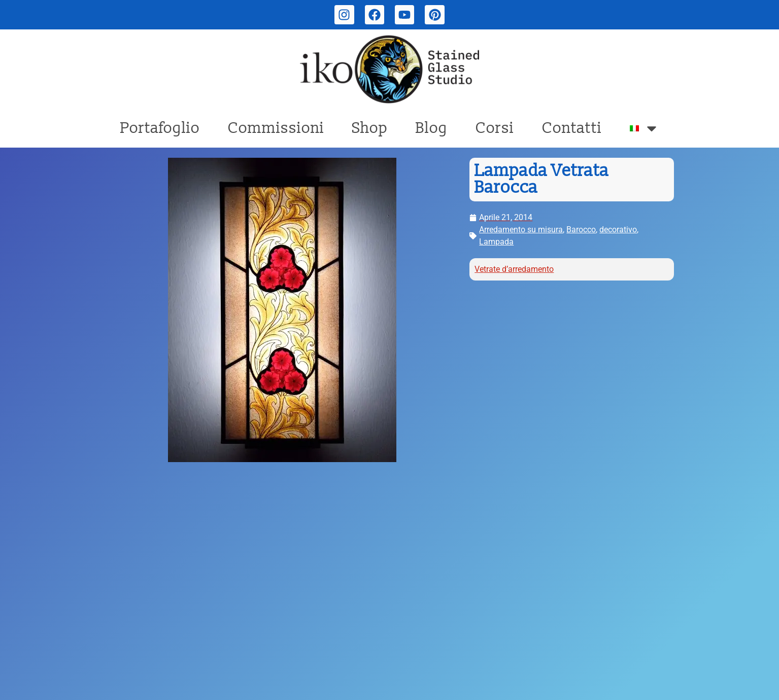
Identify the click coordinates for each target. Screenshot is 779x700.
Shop (370, 128)
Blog (432, 128)
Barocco (581, 230)
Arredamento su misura (521, 230)
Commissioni (276, 128)
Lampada (496, 242)
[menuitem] (645, 128)
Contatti (572, 128)
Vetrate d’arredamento (514, 269)
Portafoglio (160, 128)
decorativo (618, 230)
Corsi (495, 128)
